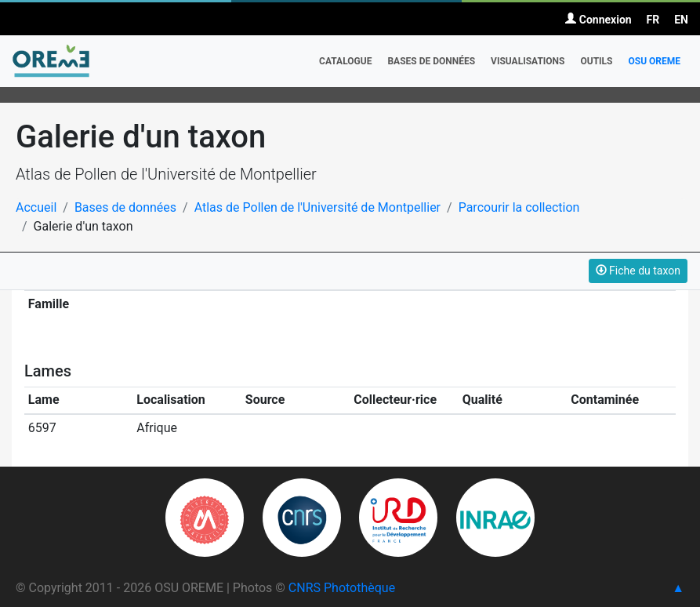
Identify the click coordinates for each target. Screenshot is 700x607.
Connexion (598, 20)
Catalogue (345, 61)
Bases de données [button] (431, 61)
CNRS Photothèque (342, 588)
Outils (596, 61)
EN (681, 20)
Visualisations (528, 61)
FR (653, 20)
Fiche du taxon (638, 271)
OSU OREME (654, 61)
